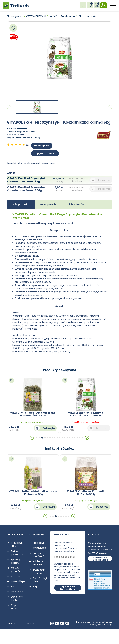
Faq (35, 587)
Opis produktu (21, 204)
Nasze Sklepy (18, 581)
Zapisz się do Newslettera (68, 588)
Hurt (13, 587)
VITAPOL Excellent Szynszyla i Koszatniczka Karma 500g (26, 189)
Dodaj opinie (42, 146)
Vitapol (21, 135)
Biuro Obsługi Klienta (40, 580)
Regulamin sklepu (17, 544)
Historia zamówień (38, 555)
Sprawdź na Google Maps (100, 559)
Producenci (17, 592)
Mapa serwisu (15, 607)
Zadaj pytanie (48, 204)
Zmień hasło (39, 548)
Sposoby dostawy (16, 561)
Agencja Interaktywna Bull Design (101, 623)
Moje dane (39, 543)
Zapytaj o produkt (45, 153)
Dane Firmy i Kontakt (18, 598)
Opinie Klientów (75, 204)
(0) (28, 145)
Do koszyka (104, 180)
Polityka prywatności (18, 553)
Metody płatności (16, 570)
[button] (32, 438)
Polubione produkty (38, 563)
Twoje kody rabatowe (39, 571)
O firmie (16, 576)
